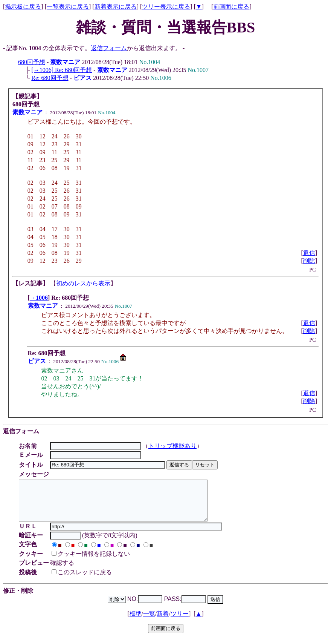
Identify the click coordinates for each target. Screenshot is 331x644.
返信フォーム (109, 48)
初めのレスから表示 (83, 283)
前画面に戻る (231, 7)
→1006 (39, 298)
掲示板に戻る (23, 7)
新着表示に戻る (116, 7)
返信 (309, 253)
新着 (163, 622)
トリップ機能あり (174, 446)
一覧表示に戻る (68, 7)
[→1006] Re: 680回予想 (62, 70)
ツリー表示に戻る (166, 7)
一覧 (149, 622)
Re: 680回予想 (50, 78)
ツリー (180, 622)
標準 (136, 622)
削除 (309, 261)
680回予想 (32, 62)
